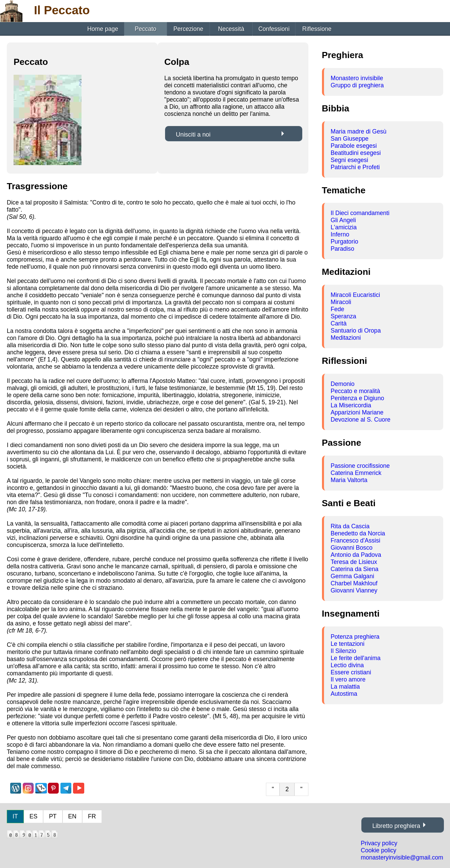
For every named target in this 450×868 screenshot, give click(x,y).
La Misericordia (351, 405)
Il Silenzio (344, 651)
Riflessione (317, 29)
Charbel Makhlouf (354, 583)
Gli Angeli (343, 220)
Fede (338, 309)
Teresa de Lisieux (354, 562)
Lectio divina (347, 665)
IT (15, 816)
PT (53, 816)
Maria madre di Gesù (359, 131)
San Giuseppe (350, 139)
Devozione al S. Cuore (361, 420)
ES (33, 816)
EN (72, 816)
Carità (339, 323)
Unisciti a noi (193, 135)
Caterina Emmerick (356, 473)
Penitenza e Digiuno (357, 398)
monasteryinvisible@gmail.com (402, 857)
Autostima (344, 694)
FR (92, 816)
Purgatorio (345, 242)
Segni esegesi (350, 160)
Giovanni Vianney (354, 590)
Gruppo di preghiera (357, 85)
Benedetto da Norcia (358, 533)
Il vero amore (348, 679)
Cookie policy (379, 850)
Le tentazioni (348, 644)
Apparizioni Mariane (357, 412)
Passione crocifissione (360, 466)
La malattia (345, 687)
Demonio (343, 384)
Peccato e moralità (356, 391)
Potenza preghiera (355, 637)
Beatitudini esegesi (356, 153)
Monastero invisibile (357, 78)
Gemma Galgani (353, 576)
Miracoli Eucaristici (356, 295)
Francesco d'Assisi (356, 541)
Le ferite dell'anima (356, 658)
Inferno (340, 234)
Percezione (188, 29)
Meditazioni (346, 338)
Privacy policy (379, 843)
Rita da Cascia (350, 526)
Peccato (146, 29)
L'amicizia (344, 227)
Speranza (344, 316)
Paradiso (343, 249)
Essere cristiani (351, 672)
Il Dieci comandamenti (360, 213)
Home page (103, 29)
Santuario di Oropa (356, 331)
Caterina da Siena (355, 569)
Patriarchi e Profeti (355, 167)
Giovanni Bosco (352, 548)
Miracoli (341, 302)
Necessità (231, 29)
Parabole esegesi (354, 146)
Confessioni (274, 29)
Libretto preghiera (396, 826)
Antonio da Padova (356, 555)
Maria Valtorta (349, 480)
